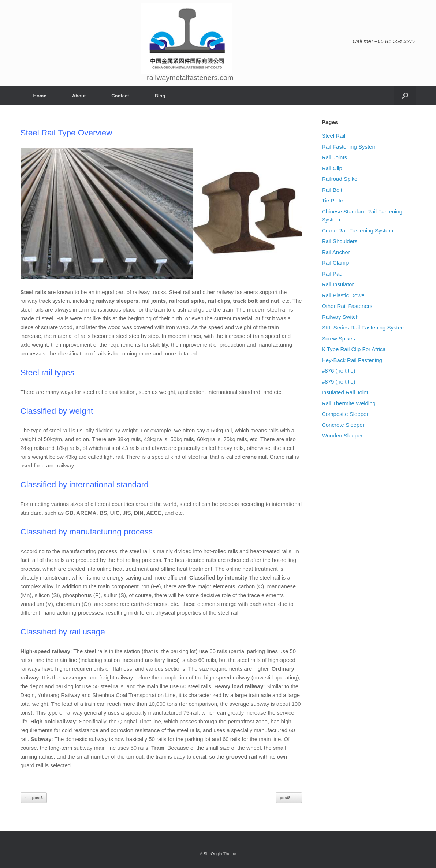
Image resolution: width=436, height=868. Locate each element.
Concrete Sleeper (343, 425)
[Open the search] (405, 96)
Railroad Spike (340, 179)
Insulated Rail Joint (345, 392)
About (79, 96)
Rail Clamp (335, 263)
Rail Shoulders (340, 241)
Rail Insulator (338, 284)
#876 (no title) (339, 371)
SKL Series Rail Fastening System (364, 327)
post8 (289, 798)
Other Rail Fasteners (347, 306)
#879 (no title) (339, 382)
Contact (120, 96)
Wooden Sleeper (342, 435)
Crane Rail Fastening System (357, 230)
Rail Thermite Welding (349, 403)
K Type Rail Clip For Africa (354, 349)
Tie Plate (333, 200)
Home (40, 96)
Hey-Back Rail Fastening (352, 360)
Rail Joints (334, 157)
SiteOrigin (213, 854)
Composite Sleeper (345, 414)
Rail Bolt (332, 190)
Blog (160, 96)
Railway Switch (340, 317)
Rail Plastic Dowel (344, 295)
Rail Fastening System (349, 147)
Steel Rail (333, 136)
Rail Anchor (336, 252)
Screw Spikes (338, 338)
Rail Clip (332, 168)
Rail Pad (332, 274)
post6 (34, 798)
